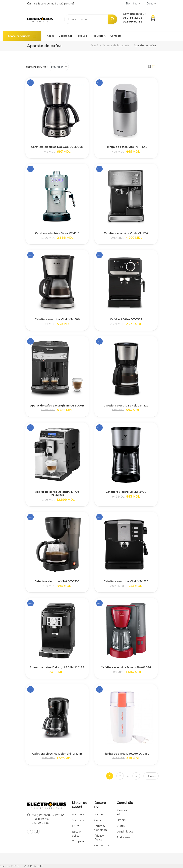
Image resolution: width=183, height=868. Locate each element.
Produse (82, 36)
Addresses (123, 837)
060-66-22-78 (133, 18)
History (99, 814)
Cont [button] (150, 4)
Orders (121, 820)
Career (99, 820)
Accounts (78, 814)
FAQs (75, 826)
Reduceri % (99, 36)
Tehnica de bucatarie (116, 45)
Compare (78, 841)
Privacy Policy (99, 838)
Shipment (78, 820)
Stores (121, 826)
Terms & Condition (101, 828)
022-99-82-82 (132, 22)
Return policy (76, 834)
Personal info (122, 812)
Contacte (116, 36)
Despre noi (65, 36)
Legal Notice (125, 832)
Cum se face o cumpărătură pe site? (51, 4)
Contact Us (102, 845)
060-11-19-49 (40, 819)
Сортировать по (36, 67)
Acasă (50, 36)
